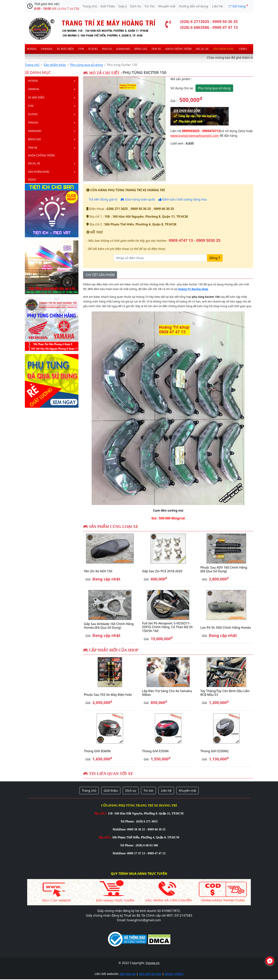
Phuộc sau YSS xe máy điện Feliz (108, 695)
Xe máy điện (65, 49)
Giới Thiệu (108, 6)
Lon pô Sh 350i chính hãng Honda (226, 628)
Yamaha (47, 49)
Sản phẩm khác (224, 49)
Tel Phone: (128, 821)
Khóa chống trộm (179, 49)
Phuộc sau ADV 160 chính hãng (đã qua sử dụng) (224, 569)
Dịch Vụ (136, 6)
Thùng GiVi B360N (97, 751)
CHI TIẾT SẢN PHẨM (100, 275)
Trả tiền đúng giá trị (103, 199)
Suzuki (93, 49)
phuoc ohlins (174, 974)
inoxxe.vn (153, 963)
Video (243, 49)
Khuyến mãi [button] (187, 791)
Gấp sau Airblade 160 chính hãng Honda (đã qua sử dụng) (109, 626)
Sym (81, 49)
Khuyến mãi (167, 6)
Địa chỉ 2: (105, 837)
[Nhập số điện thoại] (160, 258)
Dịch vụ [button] (131, 791)
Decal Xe (202, 49)
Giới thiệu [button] (111, 791)
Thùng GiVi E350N (155, 751)
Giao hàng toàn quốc (138, 199)
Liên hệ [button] (166, 791)
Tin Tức (150, 6)
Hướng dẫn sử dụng (194, 6)
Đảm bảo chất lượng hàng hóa (183, 199)
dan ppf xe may (150, 974)
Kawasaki (123, 49)
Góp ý (123, 6)
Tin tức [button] (148, 791)
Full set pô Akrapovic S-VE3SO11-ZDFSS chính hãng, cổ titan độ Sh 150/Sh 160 (167, 627)
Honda (32, 49)
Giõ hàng (238, 6)
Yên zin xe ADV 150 (98, 571)
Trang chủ (90, 6)
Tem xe (156, 49)
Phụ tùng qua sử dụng (86, 65)
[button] (89, 129)
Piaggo (107, 49)
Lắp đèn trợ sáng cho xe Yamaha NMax (167, 693)
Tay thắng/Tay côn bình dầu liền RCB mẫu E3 (225, 693)
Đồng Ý (215, 258)
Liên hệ (218, 6)
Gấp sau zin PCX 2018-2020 (162, 571)
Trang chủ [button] (89, 791)
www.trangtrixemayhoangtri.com (195, 136)
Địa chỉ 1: (101, 813)
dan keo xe (128, 974)
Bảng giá (141, 49)
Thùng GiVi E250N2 (214, 751)
